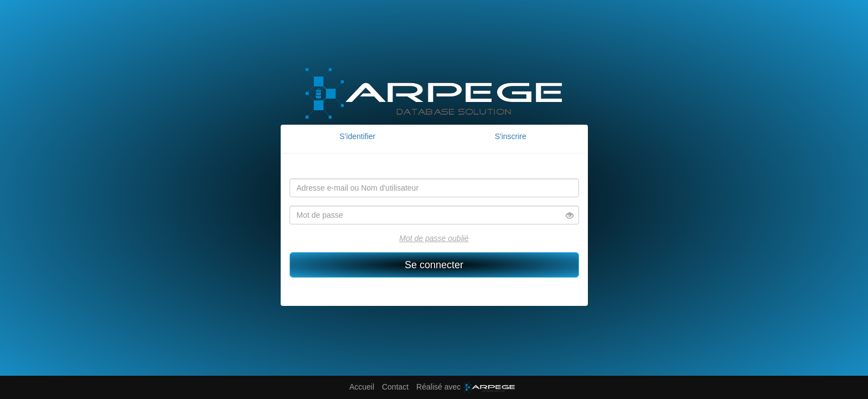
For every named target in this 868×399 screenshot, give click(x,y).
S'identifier (357, 136)
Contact (395, 387)
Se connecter (434, 265)
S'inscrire (511, 136)
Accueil (362, 387)
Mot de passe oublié (434, 238)
